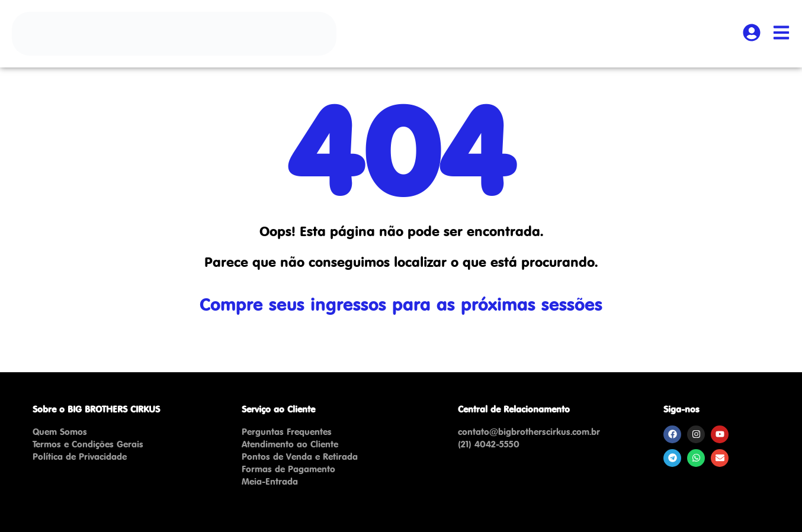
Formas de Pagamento (288, 469)
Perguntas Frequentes (287, 432)
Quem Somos (60, 432)
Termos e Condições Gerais (88, 444)
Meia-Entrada (270, 481)
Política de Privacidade (80, 457)
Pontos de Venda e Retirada (300, 457)
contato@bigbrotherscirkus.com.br (529, 432)
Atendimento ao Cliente (290, 444)
